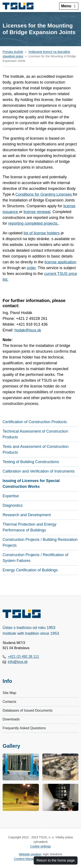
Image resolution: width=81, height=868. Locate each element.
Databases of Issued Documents (28, 710)
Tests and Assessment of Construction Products (36, 449)
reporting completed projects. (33, 223)
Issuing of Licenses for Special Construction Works (31, 484)
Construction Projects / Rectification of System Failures (35, 558)
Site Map (9, 693)
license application (60, 262)
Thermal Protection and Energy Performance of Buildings (29, 527)
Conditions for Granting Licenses (44, 194)
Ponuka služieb (13, 52)
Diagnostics (13, 505)
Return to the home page (56, 860)
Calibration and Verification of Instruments (39, 471)
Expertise (11, 496)
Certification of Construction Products (35, 422)
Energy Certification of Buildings (30, 570)
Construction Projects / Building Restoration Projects (40, 542)
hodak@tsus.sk (28, 330)
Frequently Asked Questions (24, 728)
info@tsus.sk (18, 662)
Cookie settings (41, 846)
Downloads (11, 719)
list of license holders (42, 233)
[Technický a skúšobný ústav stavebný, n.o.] (20, 6)
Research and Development (27, 515)
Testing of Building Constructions (31, 462)
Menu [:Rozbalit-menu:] (69, 6)
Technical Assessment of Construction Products (35, 434)
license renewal (37, 212)
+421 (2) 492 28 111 (23, 657)
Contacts (9, 702)
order (31, 268)
